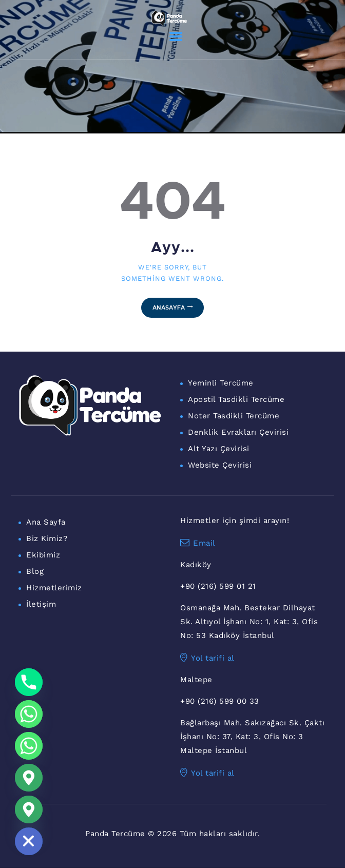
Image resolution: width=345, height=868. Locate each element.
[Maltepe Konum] (29, 809)
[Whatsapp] (29, 714)
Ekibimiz (43, 555)
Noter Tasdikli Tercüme (234, 416)
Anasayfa (169, 307)
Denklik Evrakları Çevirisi (238, 432)
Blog (35, 571)
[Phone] (29, 682)
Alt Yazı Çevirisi (219, 449)
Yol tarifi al (207, 658)
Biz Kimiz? (47, 538)
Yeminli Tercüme (221, 383)
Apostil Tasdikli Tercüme (236, 399)
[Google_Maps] (29, 778)
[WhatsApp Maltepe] (29, 746)
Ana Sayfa (46, 522)
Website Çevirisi (220, 465)
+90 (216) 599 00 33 (220, 701)
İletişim (41, 604)
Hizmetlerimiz (54, 588)
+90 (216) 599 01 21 (218, 586)
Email (198, 543)
